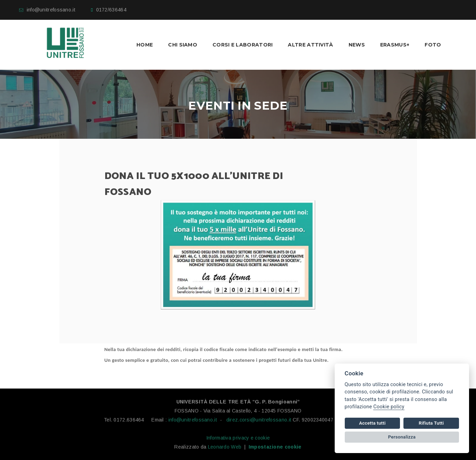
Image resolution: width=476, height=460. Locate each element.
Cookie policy (389, 407)
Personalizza (402, 437)
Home (145, 45)
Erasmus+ (395, 45)
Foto (433, 45)
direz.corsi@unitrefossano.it (259, 420)
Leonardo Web (225, 447)
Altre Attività (310, 45)
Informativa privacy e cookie (238, 438)
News (357, 45)
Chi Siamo (183, 45)
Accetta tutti (372, 423)
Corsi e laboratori (243, 45)
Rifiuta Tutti (431, 423)
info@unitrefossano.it (51, 10)
